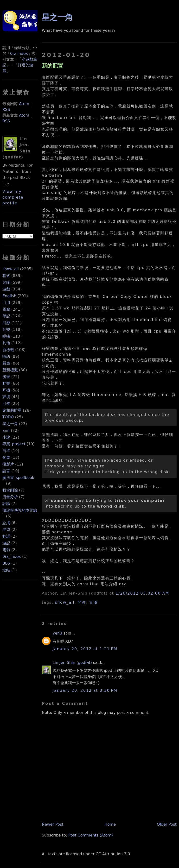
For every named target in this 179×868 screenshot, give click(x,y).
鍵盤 (6, 457)
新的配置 (52, 66)
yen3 (58, 633)
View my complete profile (13, 197)
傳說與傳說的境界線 (20, 510)
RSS (6, 110)
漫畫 (6, 377)
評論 (6, 504)
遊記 (6, 543)
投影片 (8, 464)
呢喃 (6, 336)
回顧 (6, 323)
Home (110, 824)
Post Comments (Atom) (91, 835)
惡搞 (6, 523)
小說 (6, 437)
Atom (24, 104)
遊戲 (6, 289)
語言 (6, 471)
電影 (6, 550)
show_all (11, 269)
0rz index (19, 53)
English (9, 296)
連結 (6, 570)
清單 (6, 451)
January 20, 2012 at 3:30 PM (85, 690)
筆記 (6, 316)
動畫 (6, 383)
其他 (6, 343)
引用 (6, 303)
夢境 (6, 397)
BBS (6, 563)
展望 (6, 530)
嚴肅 (6, 363)
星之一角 (10, 424)
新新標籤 (10, 370)
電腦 (6, 309)
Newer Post (53, 824)
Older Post (167, 824)
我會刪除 (10, 490)
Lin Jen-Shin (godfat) (72, 663)
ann (6, 431)
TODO (8, 417)
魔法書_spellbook (18, 478)
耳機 (6, 390)
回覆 (6, 404)
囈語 (6, 356)
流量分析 (10, 497)
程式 (6, 276)
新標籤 (8, 350)
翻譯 (6, 536)
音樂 (6, 330)
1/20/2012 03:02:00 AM (142, 593)
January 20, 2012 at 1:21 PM (85, 649)
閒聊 (6, 282)
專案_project (14, 444)
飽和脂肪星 (12, 410)
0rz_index (12, 557)
